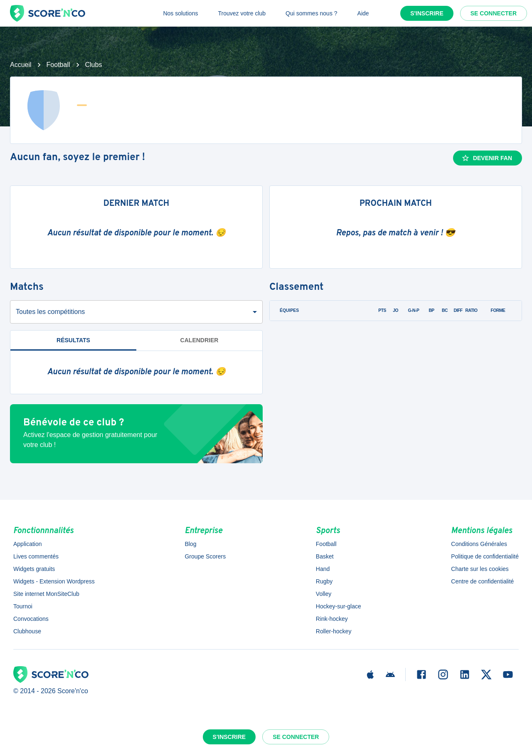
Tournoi (23, 606)
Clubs (94, 65)
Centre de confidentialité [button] (482, 581)
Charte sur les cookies (480, 569)
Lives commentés (36, 556)
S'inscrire (427, 13)
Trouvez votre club (242, 13)
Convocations (31, 619)
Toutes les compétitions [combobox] (50, 312)
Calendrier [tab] (199, 340)
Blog (190, 544)
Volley (324, 594)
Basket (325, 556)
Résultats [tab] (73, 340)
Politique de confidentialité (485, 556)
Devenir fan (487, 158)
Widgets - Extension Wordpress (54, 581)
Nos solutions (180, 13)
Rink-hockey (332, 619)
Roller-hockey (334, 631)
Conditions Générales (479, 544)
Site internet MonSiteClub (46, 594)
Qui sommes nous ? (312, 13)
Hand (323, 569)
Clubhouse (27, 631)
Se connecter (494, 13)
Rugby (324, 581)
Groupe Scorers (205, 556)
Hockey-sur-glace (339, 606)
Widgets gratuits (34, 569)
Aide (363, 13)
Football (58, 65)
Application (28, 544)
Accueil (21, 65)
